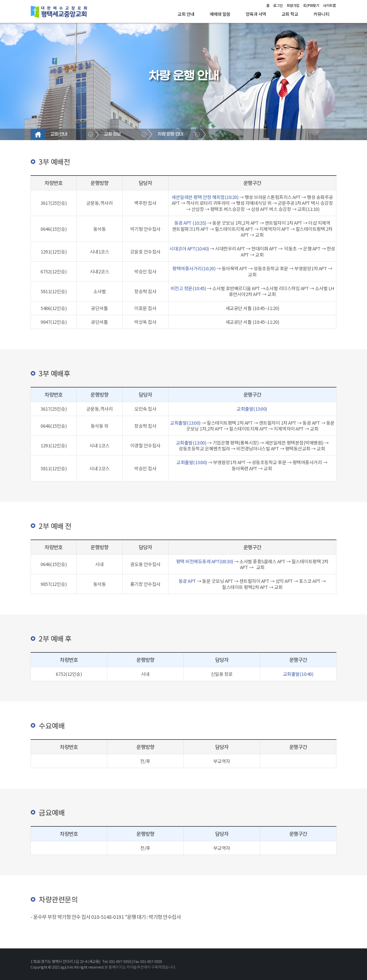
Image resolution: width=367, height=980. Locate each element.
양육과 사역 (256, 14)
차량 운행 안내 (170, 134)
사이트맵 (329, 5)
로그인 (278, 5)
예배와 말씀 (220, 14)
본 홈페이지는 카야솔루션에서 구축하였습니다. (140, 967)
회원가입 (293, 5)
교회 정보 (112, 134)
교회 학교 (290, 14)
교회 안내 (186, 14)
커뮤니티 (321, 14)
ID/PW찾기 (311, 5)
